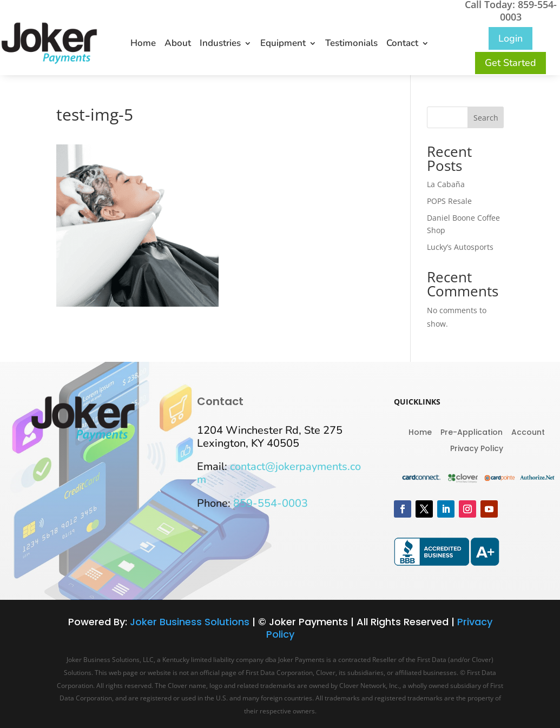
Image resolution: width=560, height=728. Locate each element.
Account (528, 431)
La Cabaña (446, 184)
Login (510, 38)
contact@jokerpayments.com (279, 473)
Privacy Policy (477, 448)
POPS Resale (449, 201)
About (178, 44)
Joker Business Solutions (190, 622)
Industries (220, 44)
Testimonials (351, 44)
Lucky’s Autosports (460, 247)
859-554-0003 (271, 503)
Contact (402, 44)
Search (486, 118)
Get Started (510, 63)
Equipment (283, 44)
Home (143, 44)
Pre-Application (472, 431)
